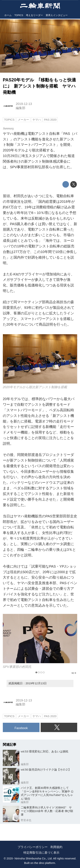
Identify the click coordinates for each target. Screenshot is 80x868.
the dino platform (45, 863)
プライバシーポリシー (33, 847)
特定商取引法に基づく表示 (41, 853)
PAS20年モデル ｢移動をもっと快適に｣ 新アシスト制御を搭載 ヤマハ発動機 (39, 86)
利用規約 (56, 847)
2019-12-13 (24, 104)
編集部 (21, 108)
